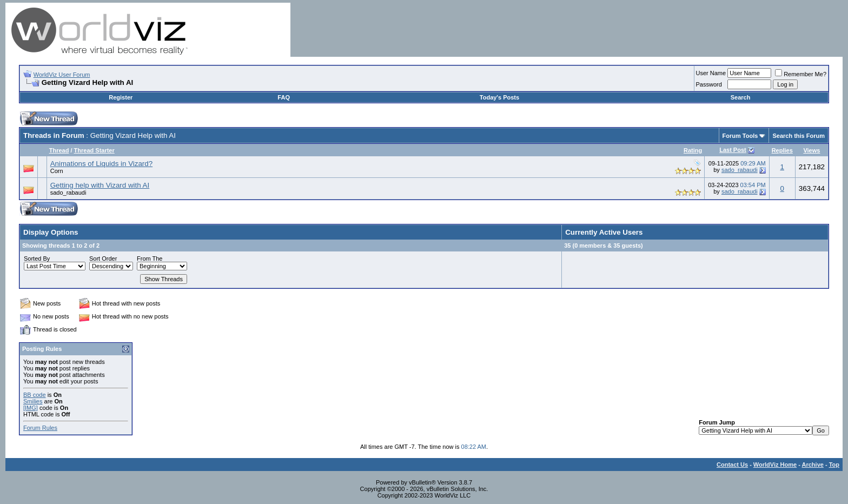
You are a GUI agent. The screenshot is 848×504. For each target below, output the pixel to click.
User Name (711, 73)
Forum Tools (740, 136)
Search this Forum (799, 136)
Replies (782, 150)
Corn (57, 171)
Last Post (733, 150)
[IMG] (31, 408)
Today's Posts (499, 97)
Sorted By (37, 258)
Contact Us (732, 465)
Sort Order (103, 258)
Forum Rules (40, 428)
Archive (813, 465)
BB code (35, 395)
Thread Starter (94, 150)
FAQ (284, 97)
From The (150, 258)
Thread (59, 150)
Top (834, 465)
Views (811, 150)
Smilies (33, 401)
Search (741, 97)
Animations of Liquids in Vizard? (101, 164)
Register (121, 97)
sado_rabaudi (740, 170)
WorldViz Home (775, 465)
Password (709, 84)
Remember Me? (801, 74)
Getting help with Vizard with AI (100, 185)
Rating (693, 150)
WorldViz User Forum (62, 75)
